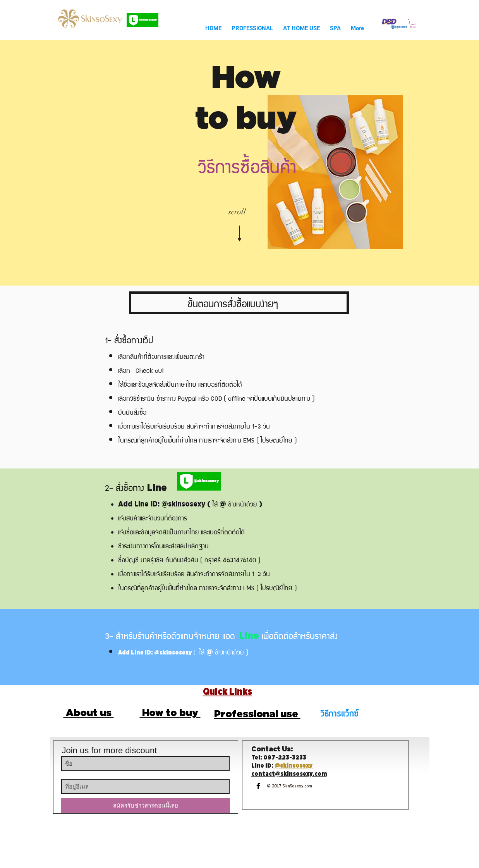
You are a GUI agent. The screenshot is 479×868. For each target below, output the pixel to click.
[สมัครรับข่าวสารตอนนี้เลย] (146, 805)
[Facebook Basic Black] (258, 786)
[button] (413, 24)
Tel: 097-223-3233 (279, 758)
